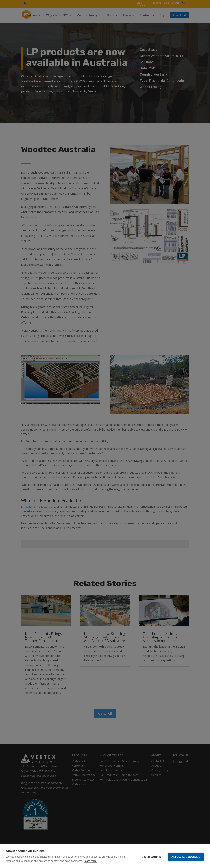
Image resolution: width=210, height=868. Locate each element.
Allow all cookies (186, 856)
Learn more (90, 861)
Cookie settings (152, 856)
